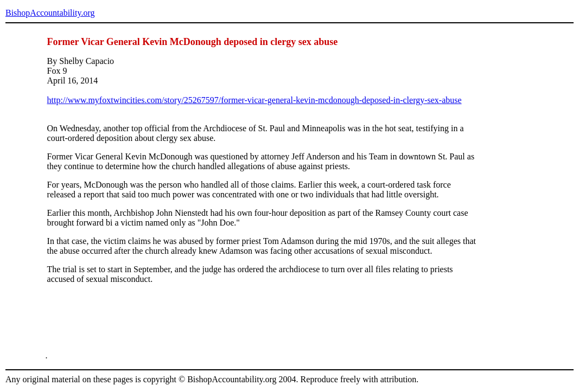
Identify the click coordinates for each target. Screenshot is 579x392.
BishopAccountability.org (50, 13)
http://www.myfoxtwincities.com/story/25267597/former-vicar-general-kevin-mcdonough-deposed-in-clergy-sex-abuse (254, 100)
